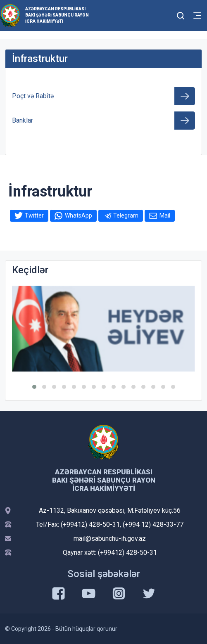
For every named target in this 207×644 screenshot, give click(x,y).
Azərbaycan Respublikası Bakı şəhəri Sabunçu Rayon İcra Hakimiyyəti (57, 15)
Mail (165, 215)
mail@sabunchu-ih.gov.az (110, 539)
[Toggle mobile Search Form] (181, 14)
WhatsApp (79, 215)
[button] (34, 387)
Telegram (126, 215)
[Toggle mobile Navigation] (197, 15)
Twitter (34, 215)
